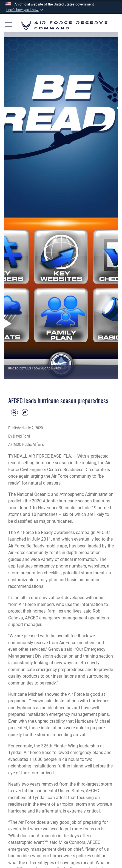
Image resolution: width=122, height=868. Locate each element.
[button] (25, 10)
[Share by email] (25, 412)
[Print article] (14, 412)
